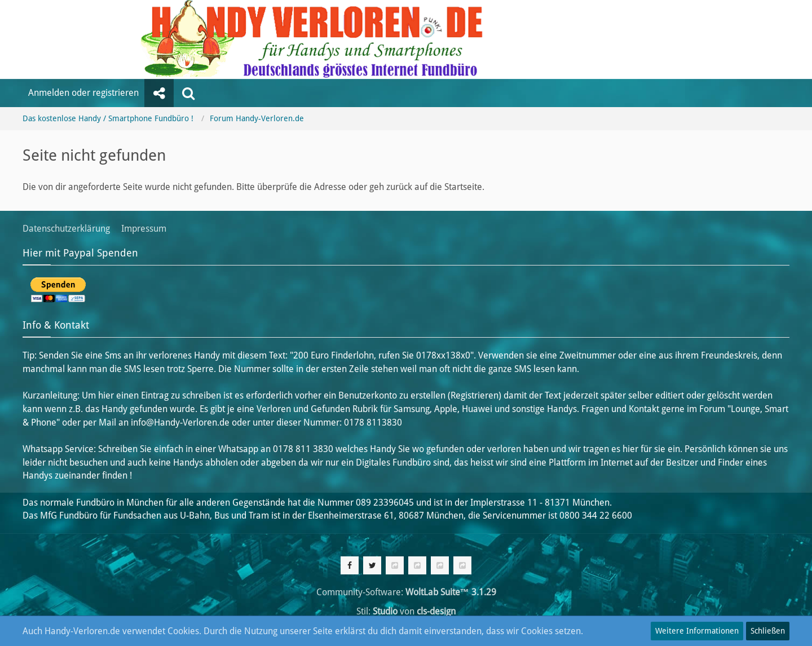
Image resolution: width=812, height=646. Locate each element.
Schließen (768, 631)
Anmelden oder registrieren (83, 93)
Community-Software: (406, 592)
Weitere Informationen (697, 631)
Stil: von (406, 611)
